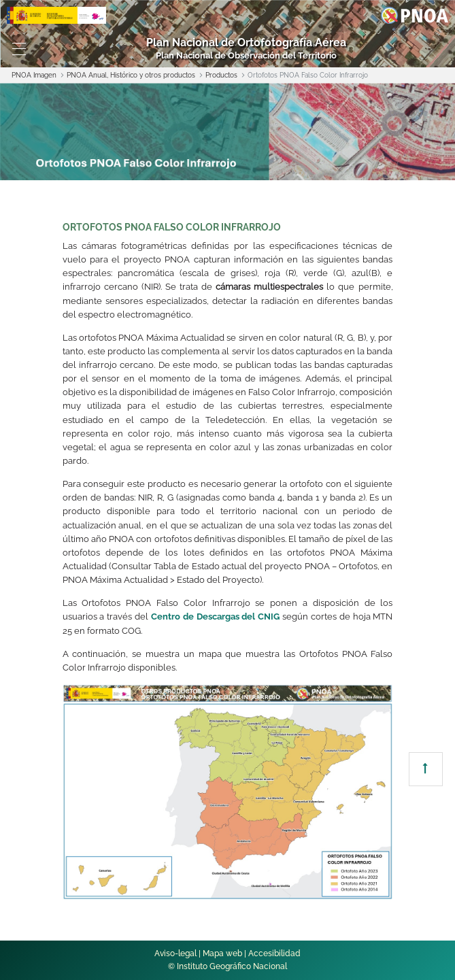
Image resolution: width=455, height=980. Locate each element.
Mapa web (222, 953)
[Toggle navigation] (19, 49)
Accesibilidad (274, 953)
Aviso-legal (175, 953)
